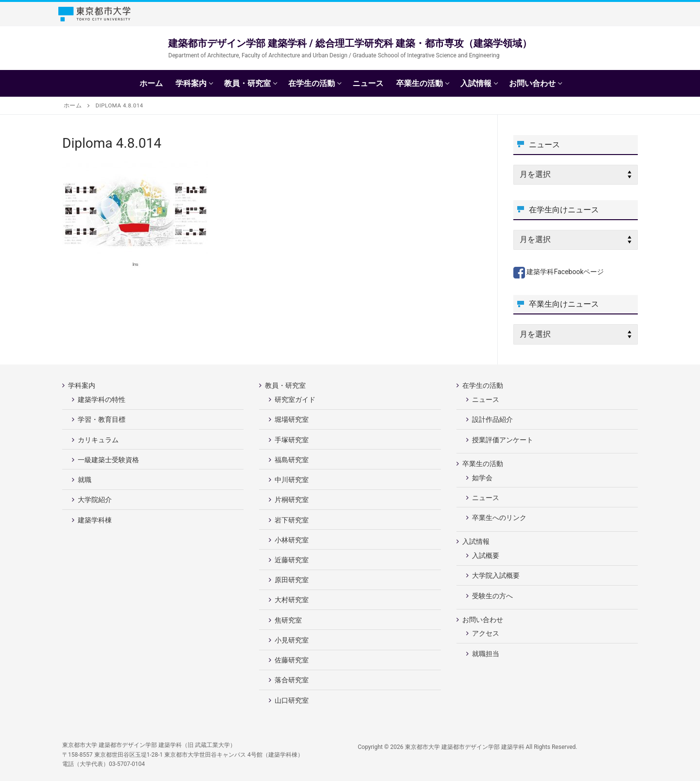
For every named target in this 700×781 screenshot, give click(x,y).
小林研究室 (292, 540)
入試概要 (486, 555)
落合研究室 (292, 680)
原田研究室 (292, 580)
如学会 (482, 478)
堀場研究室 (292, 419)
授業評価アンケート (503, 440)
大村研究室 (292, 600)
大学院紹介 (95, 500)
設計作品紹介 (492, 419)
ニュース (486, 399)
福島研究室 (292, 460)
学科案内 (82, 385)
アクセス (486, 633)
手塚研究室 (292, 440)
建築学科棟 (95, 520)
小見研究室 (292, 640)
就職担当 (486, 654)
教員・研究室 (286, 385)
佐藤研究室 (292, 660)
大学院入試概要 (496, 575)
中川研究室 (292, 480)
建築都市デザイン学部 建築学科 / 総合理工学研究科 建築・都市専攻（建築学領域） (350, 43)
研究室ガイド (295, 399)
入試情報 (477, 541)
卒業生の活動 (483, 464)
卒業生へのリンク (499, 518)
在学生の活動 (483, 385)
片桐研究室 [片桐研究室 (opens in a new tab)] (292, 500)
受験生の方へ (492, 596)
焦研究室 (288, 620)
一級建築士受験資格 (108, 460)
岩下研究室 (292, 520)
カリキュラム (98, 440)
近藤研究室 (292, 560)
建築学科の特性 (102, 399)
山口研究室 (292, 700)
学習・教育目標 (102, 419)
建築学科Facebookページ (559, 272)
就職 (85, 480)
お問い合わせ (483, 620)
